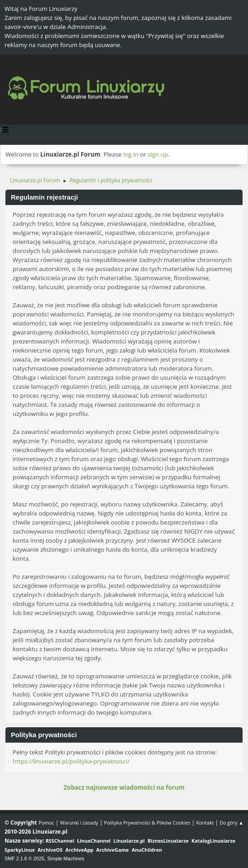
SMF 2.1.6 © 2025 (24, 858)
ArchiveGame (113, 850)
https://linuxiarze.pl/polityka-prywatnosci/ (71, 761)
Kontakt (205, 823)
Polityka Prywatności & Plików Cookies (147, 823)
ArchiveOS (50, 850)
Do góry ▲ (231, 823)
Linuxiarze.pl (129, 841)
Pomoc (46, 823)
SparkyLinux (20, 850)
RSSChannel (60, 841)
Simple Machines (66, 858)
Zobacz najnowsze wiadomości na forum (124, 787)
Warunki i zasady (79, 823)
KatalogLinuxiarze (213, 841)
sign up (158, 154)
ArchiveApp (80, 850)
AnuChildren (147, 850)
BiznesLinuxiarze (168, 841)
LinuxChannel (94, 841)
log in (131, 154)
